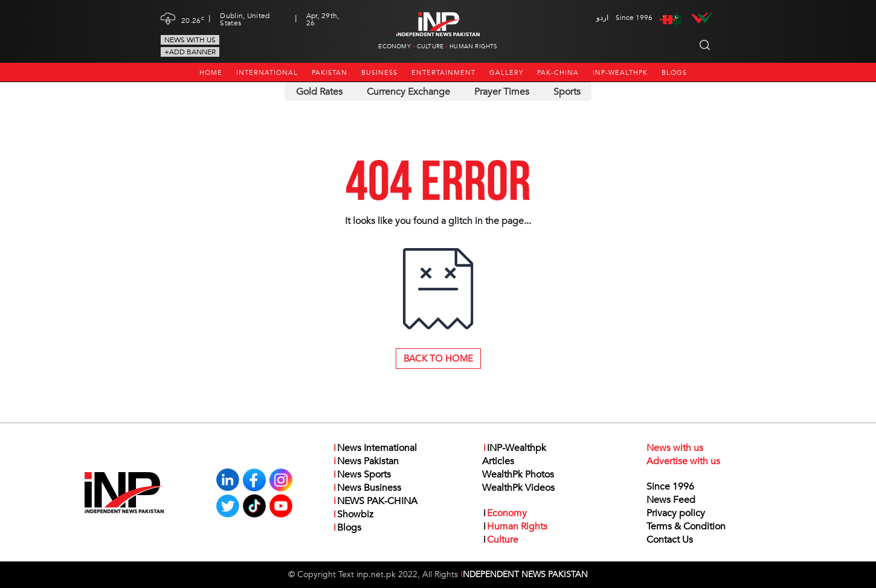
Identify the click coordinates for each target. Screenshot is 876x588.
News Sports (362, 475)
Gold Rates (319, 92)
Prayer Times (502, 92)
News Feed (671, 500)
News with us (190, 40)
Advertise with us (683, 461)
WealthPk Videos (518, 488)
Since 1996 (670, 487)
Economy (394, 46)
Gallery (506, 73)
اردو (602, 18)
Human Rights (473, 46)
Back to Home (438, 359)
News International (375, 448)
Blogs (674, 73)
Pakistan (330, 73)
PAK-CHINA (558, 73)
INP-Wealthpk (620, 73)
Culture (430, 46)
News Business (367, 488)
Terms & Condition (686, 526)
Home (211, 73)
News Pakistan (366, 461)
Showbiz (353, 514)
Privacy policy (676, 513)
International (267, 73)
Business (379, 73)
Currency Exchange (408, 92)
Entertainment (443, 73)
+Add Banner (190, 52)
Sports (567, 92)
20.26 (193, 19)
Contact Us (670, 540)
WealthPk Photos (518, 475)
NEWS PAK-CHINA (375, 501)
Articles (498, 461)
